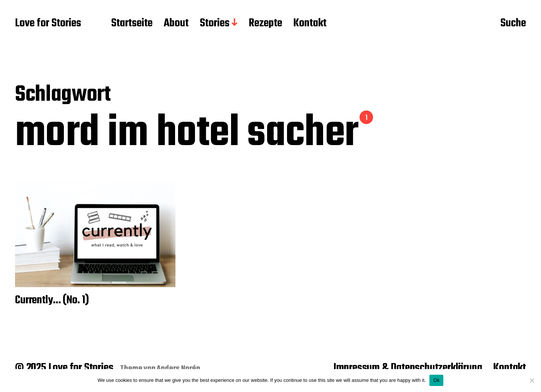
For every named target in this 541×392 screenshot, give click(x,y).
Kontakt (310, 24)
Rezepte (265, 24)
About (176, 24)
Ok (436, 380)
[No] (532, 380)
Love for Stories (48, 24)
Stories (215, 24)
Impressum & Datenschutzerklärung (408, 368)
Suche (513, 24)
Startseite (132, 24)
